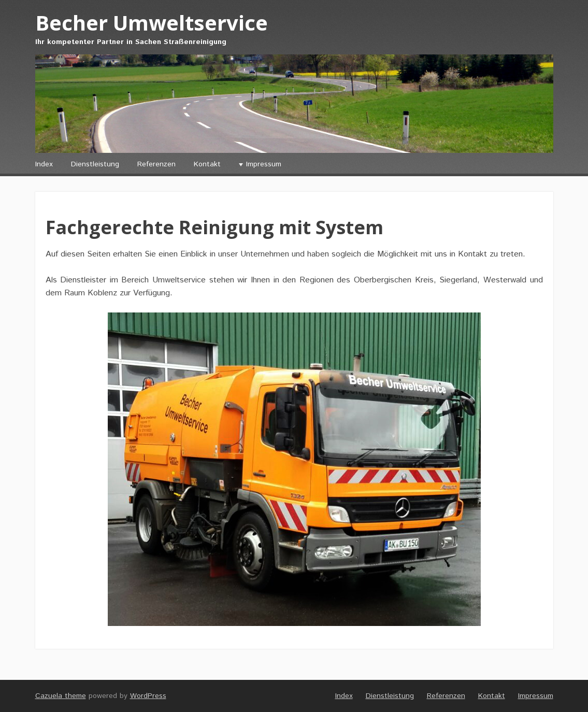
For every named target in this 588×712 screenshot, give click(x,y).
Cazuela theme (61, 696)
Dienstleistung (95, 164)
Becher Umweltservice (152, 23)
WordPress (148, 696)
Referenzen (156, 164)
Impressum (264, 164)
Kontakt (207, 164)
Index (44, 164)
